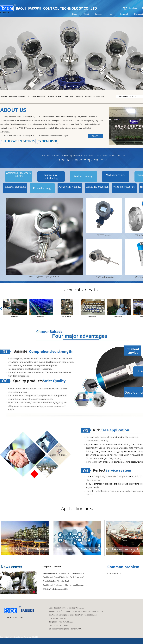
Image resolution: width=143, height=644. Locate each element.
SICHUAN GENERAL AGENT (55, 589)
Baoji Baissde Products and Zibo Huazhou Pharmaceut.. (65, 585)
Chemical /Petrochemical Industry (19, 174)
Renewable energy (42, 188)
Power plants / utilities (70, 187)
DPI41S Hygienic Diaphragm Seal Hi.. (45, 277)
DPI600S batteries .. (105, 235)
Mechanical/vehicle (116, 175)
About (86, 14)
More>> (95, 136)
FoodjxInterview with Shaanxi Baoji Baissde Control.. (64, 573)
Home (75, 14)
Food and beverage (83, 177)
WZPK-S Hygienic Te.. (105, 277)
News (111, 14)
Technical (124, 14)
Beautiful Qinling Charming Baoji (56, 581)
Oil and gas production (97, 187)
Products (99, 14)
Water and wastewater (124, 187)
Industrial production (15, 187)
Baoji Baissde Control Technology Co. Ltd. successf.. (64, 577)
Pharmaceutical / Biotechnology (51, 177)
